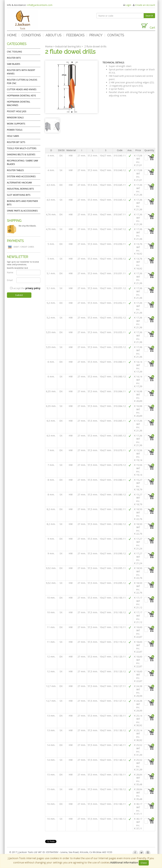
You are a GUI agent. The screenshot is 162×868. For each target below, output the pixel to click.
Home (12, 35)
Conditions (31, 35)
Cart (148, 26)
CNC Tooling (14, 52)
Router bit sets (16, 142)
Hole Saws (13, 136)
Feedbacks (75, 35)
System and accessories (21, 176)
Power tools (15, 130)
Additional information (124, 862)
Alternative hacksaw (19, 183)
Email (10, 280)
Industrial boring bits (20, 189)
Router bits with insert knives (21, 72)
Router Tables (15, 170)
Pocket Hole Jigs (17, 111)
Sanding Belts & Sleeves (21, 154)
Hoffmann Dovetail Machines (19, 103)
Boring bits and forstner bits (22, 203)
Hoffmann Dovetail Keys (21, 95)
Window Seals (15, 117)
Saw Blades (14, 64)
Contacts (116, 35)
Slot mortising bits (19, 195)
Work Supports (16, 124)
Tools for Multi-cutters (22, 148)
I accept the (25, 288)
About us (53, 35)
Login (127, 5)
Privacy (96, 35)
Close (144, 863)
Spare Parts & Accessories (22, 211)
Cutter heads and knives (22, 89)
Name (10, 272)
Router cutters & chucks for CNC (22, 81)
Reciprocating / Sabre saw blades (22, 162)
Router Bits (14, 58)
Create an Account (144, 5)
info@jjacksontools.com (40, 5)
